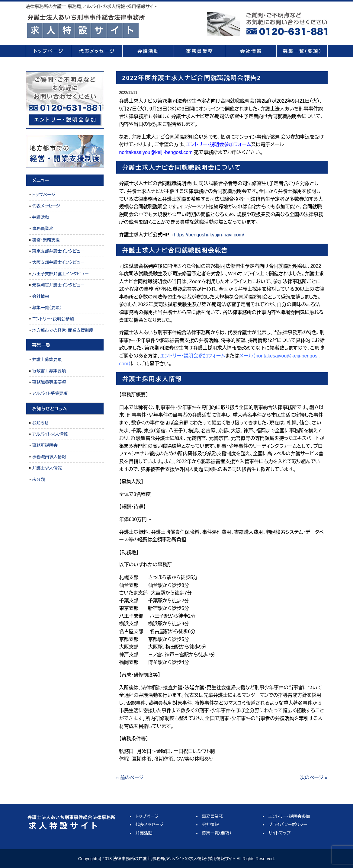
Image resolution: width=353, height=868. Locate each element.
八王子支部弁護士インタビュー (61, 274)
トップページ (48, 51)
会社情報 (251, 51)
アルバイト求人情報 (50, 434)
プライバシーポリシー (288, 825)
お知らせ (40, 423)
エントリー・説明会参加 (53, 319)
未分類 (39, 479)
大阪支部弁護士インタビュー (58, 262)
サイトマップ (280, 833)
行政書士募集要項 (49, 371)
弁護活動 (148, 51)
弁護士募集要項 (47, 360)
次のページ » (314, 778)
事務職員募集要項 (49, 382)
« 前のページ (130, 778)
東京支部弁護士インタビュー (58, 251)
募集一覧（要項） (302, 51)
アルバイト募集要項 (50, 393)
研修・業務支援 (46, 240)
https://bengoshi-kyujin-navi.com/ (209, 235)
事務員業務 (199, 51)
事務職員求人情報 (49, 457)
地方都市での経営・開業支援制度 (63, 330)
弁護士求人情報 (47, 468)
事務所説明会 (45, 445)
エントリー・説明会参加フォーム (218, 144)
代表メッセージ (97, 51)
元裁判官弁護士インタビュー (58, 285)
